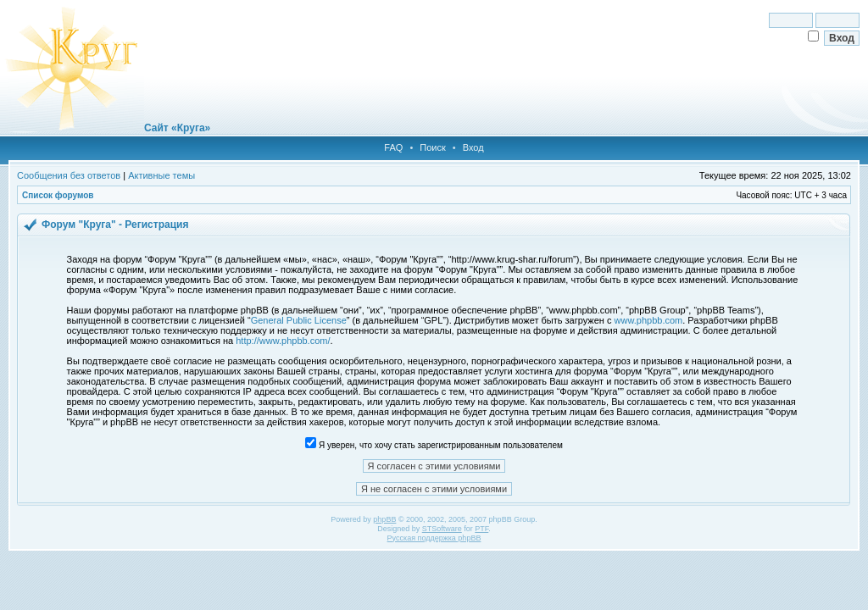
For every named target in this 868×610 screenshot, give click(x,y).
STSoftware (442, 529)
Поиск (432, 147)
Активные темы (161, 175)
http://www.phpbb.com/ (283, 341)
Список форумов (58, 195)
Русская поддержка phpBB (434, 538)
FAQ (393, 147)
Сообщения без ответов (69, 175)
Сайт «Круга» (177, 128)
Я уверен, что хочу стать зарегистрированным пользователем (434, 445)
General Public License (299, 320)
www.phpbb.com (649, 320)
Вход (473, 147)
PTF (481, 529)
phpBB (384, 519)
